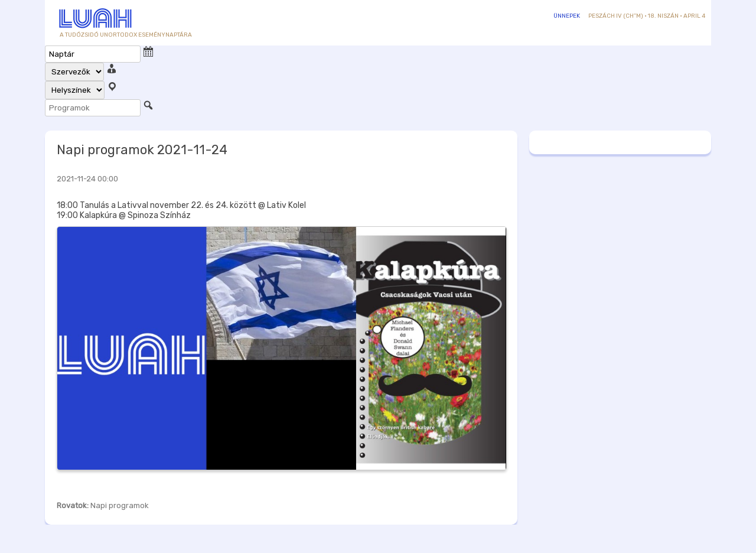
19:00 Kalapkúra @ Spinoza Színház (124, 215)
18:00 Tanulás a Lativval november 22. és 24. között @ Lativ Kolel (181, 205)
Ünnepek (567, 16)
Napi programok (120, 505)
